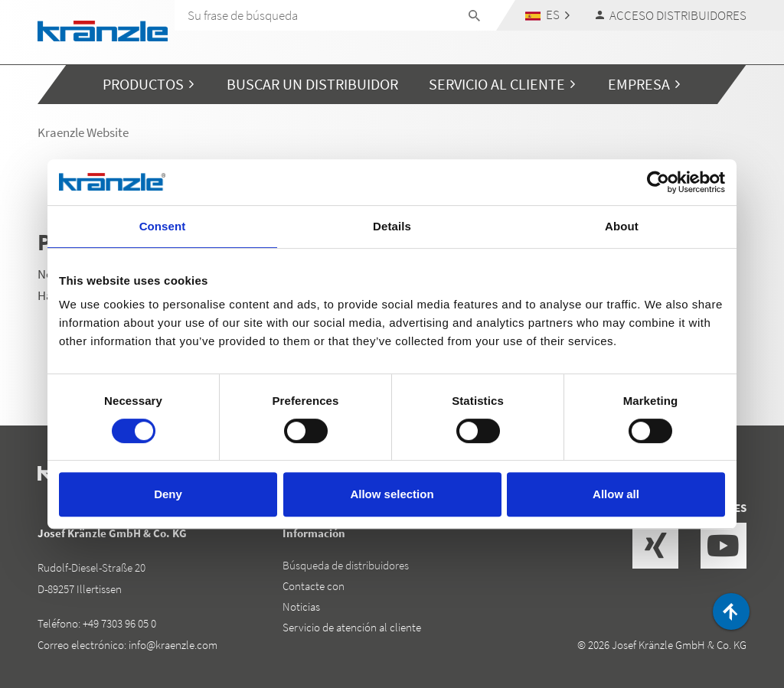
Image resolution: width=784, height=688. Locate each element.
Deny (168, 494)
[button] (548, 15)
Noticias (301, 606)
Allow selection (392, 494)
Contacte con (314, 586)
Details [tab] (392, 226)
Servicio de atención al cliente (352, 627)
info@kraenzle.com (173, 645)
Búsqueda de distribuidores (346, 565)
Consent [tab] (163, 226)
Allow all (616, 494)
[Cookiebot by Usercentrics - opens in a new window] (658, 182)
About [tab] (622, 226)
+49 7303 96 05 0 (119, 623)
